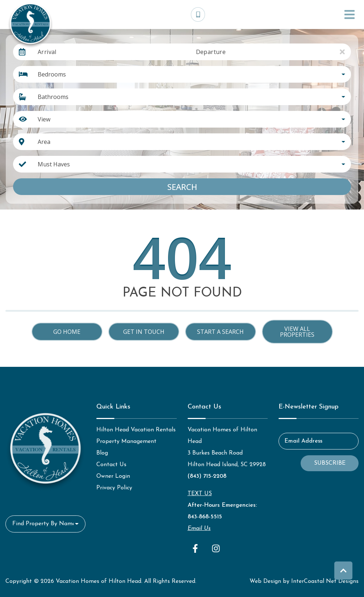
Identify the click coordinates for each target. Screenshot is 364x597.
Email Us (199, 528)
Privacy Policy (114, 488)
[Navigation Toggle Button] (350, 14)
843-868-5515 (205, 517)
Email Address (303, 441)
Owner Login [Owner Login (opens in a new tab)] (113, 476)
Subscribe (330, 463)
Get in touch (144, 332)
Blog (102, 453)
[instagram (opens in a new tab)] (216, 548)
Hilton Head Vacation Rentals (136, 430)
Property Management (126, 441)
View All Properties (297, 332)
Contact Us (111, 465)
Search (182, 187)
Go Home (67, 332)
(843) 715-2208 (207, 476)
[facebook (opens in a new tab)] (196, 548)
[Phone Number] (198, 14)
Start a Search (220, 332)
